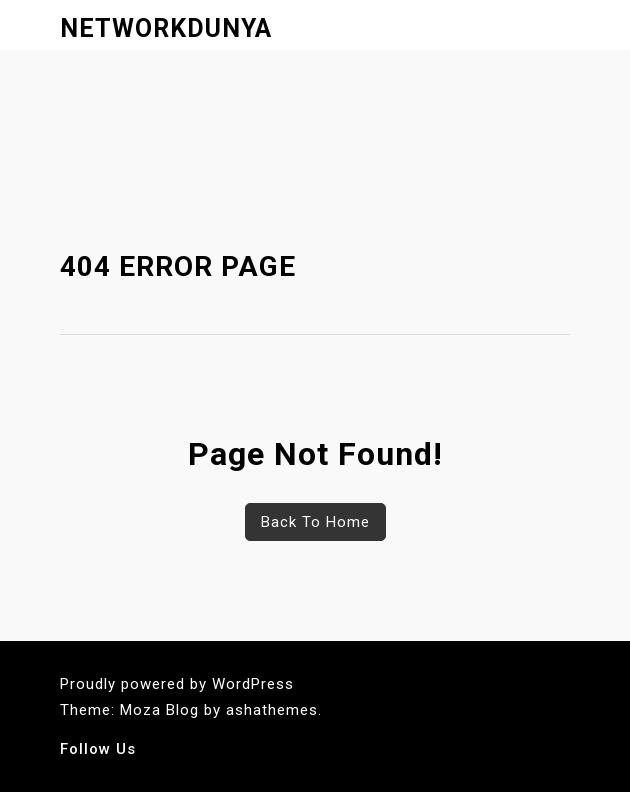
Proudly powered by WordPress (177, 684)
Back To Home (315, 522)
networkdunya (166, 28)
